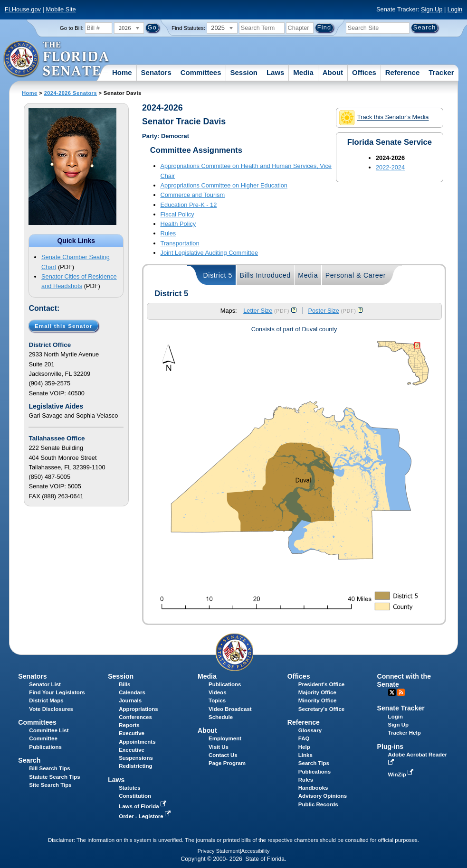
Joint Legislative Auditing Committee (210, 253)
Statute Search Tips (54, 777)
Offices (364, 72)
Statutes (129, 788)
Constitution (135, 796)
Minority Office (318, 700)
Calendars (132, 692)
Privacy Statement (219, 851)
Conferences (135, 717)
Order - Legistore (146, 816)
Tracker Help (405, 733)
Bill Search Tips (49, 768)
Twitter (392, 692)
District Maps (46, 700)
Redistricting (135, 766)
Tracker (441, 72)
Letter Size (258, 311)
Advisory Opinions (323, 796)
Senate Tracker (401, 708)
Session (244, 72)
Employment (225, 738)
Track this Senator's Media (384, 118)
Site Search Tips (50, 785)
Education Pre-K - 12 (189, 205)
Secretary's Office (321, 709)
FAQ (304, 738)
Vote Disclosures (51, 709)
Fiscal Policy (177, 214)
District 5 (218, 275)
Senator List (45, 684)
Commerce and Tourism (193, 195)
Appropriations (138, 709)
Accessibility (256, 851)
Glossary (310, 730)
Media (303, 72)
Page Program (227, 763)
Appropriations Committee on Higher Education (224, 185)
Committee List (49, 730)
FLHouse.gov (23, 9)
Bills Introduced (265, 275)
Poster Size (323, 311)
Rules (168, 233)
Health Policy (178, 224)
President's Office (321, 684)
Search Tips (314, 763)
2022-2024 (390, 167)
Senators (156, 72)
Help (304, 747)
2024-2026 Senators (71, 93)
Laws (276, 72)
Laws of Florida (143, 806)
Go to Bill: (72, 28)
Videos (218, 692)
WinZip (402, 775)
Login (455, 9)
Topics (217, 700)
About (333, 72)
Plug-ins (391, 747)
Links (305, 755)
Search (29, 760)
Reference (403, 72)
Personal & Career (356, 275)
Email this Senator (63, 326)
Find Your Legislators (57, 692)
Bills (124, 684)
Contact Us (223, 755)
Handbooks (313, 788)
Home (122, 72)
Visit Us (219, 747)
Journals (130, 700)
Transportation (180, 243)
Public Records (318, 804)
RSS (401, 692)
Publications (225, 684)
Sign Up (432, 9)
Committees (201, 72)
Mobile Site (61, 9)
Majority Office (317, 692)
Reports (129, 725)
